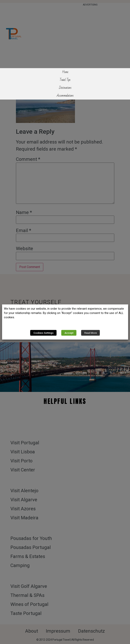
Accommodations (65, 96)
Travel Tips (65, 80)
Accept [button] (69, 333)
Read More (91, 333)
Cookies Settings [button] (43, 333)
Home (65, 72)
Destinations (65, 88)
